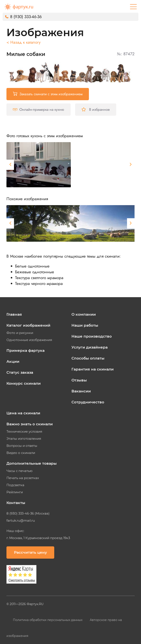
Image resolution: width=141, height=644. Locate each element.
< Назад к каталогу (23, 42)
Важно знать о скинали (30, 424)
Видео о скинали (21, 453)
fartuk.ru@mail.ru (21, 521)
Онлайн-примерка (39, 109)
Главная (14, 314)
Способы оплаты (88, 358)
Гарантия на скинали (93, 369)
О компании (84, 314)
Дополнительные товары (32, 463)
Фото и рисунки (20, 333)
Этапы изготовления (24, 439)
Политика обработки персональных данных (48, 620)
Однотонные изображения (29, 340)
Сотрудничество (88, 402)
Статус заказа (20, 372)
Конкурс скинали (24, 383)
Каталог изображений (28, 325)
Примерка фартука (26, 350)
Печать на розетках (23, 478)
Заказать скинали (48, 94)
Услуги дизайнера (90, 347)
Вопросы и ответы (22, 446)
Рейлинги (15, 492)
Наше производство (92, 336)
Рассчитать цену (30, 552)
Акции (13, 361)
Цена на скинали (23, 413)
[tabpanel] (39, 165)
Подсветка (15, 485)
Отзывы (79, 380)
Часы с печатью (19, 471)
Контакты (16, 503)
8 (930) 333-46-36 (26, 17)
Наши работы (85, 325)
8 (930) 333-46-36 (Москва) (28, 513)
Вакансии (81, 391)
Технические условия (24, 432)
